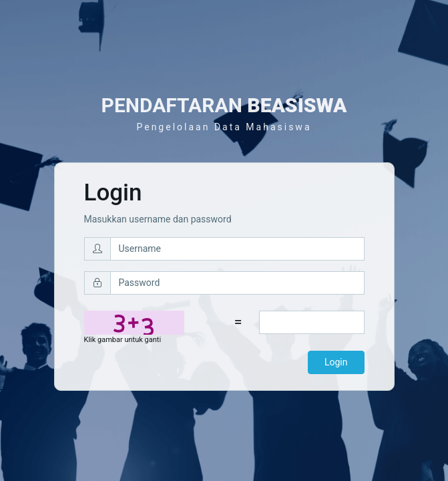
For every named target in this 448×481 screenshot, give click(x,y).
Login (336, 362)
